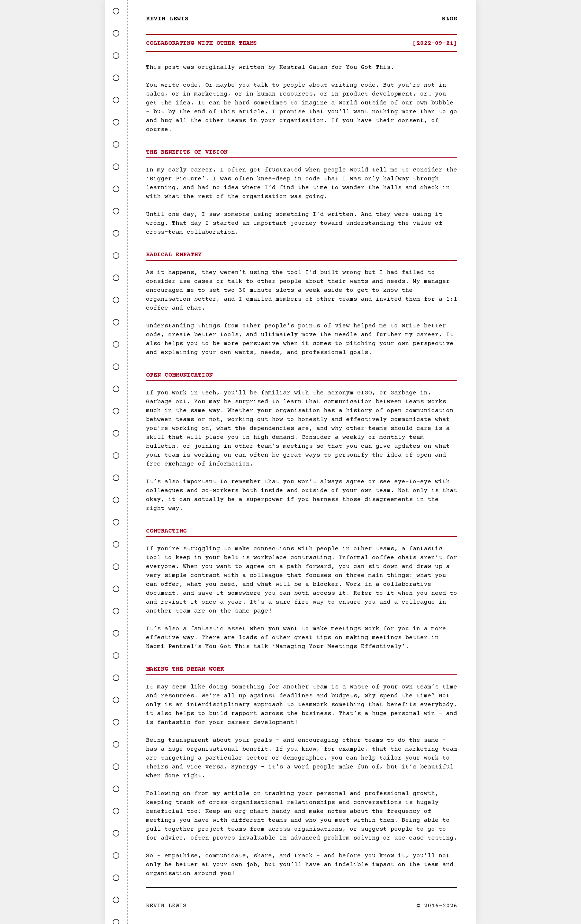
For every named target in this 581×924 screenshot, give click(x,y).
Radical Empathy (174, 255)
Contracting (166, 531)
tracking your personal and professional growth (350, 794)
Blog (449, 19)
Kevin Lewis (167, 19)
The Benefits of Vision (187, 152)
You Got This (368, 67)
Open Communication (179, 375)
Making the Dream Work (185, 669)
